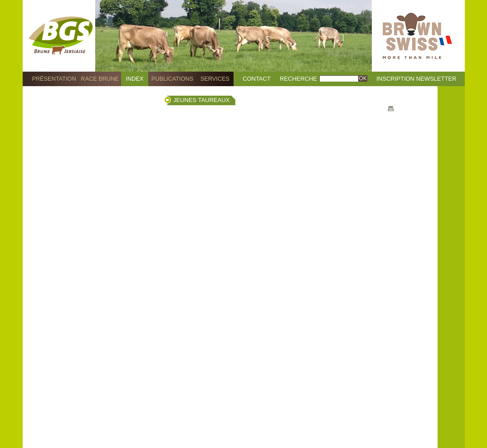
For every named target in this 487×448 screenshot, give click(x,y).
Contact (257, 79)
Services (215, 79)
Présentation (54, 79)
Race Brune (100, 79)
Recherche (298, 79)
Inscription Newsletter (416, 79)
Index (135, 79)
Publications (172, 79)
